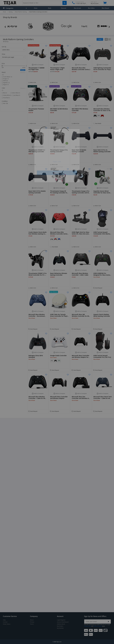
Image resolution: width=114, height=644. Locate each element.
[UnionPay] (106, 630)
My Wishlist (60, 628)
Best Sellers (91, 8)
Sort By (4, 47)
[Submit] (109, 622)
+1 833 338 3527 (81, 3)
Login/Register (61, 620)
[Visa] (86, 630)
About (32, 620)
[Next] (109, 26)
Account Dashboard (63, 622)
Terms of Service (98, 626)
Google (6, 79)
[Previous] (5, 26)
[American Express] (96, 630)
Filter (100, 39)
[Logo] (10, 4)
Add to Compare (39, 65)
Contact (5, 622)
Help (4, 620)
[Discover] (101, 630)
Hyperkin (6, 83)
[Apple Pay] (86, 634)
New (6, 103)
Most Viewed (105, 8)
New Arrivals (77, 8)
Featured (64, 8)
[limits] (14, 57)
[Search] (65, 3)
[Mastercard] (91, 630)
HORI (5, 81)
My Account (96, 3)
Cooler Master (8, 77)
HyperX (6, 85)
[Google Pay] (91, 634)
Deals (50, 8)
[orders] (14, 50)
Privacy (32, 622)
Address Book (61, 624)
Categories (9, 8)
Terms (32, 624)
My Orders (60, 626)
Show (3, 54)
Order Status (7, 624)
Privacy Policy (88, 626)
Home (36, 8)
